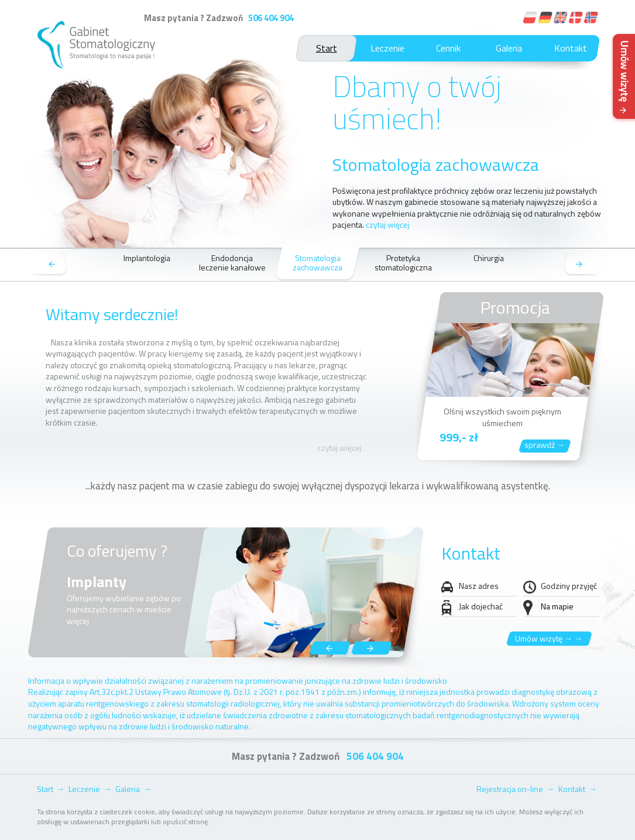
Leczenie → (90, 789)
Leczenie (387, 48)
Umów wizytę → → (549, 638)
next (584, 265)
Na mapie (557, 606)
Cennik (448, 48)
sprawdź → (545, 445)
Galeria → (133, 789)
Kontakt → (578, 789)
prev (47, 265)
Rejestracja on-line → (516, 789)
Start (327, 48)
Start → (51, 789)
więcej (78, 621)
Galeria (509, 48)
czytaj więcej (388, 224)
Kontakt (571, 48)
